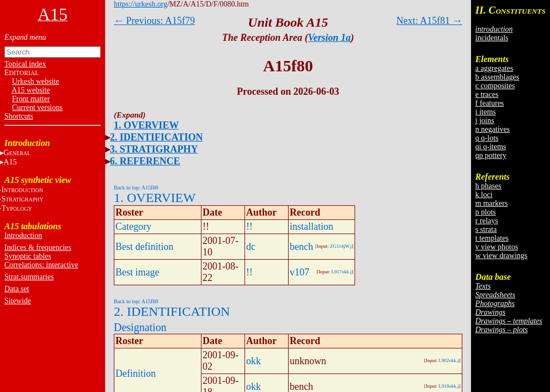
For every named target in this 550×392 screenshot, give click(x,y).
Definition (136, 373)
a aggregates (494, 68)
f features (490, 103)
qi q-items (491, 147)
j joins (485, 121)
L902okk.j (449, 360)
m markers (491, 203)
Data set (17, 289)
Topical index (25, 64)
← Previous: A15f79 (154, 21)
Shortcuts (19, 116)
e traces (487, 94)
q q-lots (487, 138)
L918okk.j (449, 386)
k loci (484, 195)
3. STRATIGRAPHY (154, 149)
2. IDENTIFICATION (157, 137)
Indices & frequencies (38, 247)
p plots (486, 212)
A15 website (30, 90)
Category (133, 226)
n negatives (493, 129)
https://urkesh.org (140, 4)
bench (301, 247)
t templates (492, 238)
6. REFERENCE (145, 161)
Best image (137, 272)
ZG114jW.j (341, 246)
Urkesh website (36, 81)
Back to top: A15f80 (136, 188)
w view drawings (502, 256)
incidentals (492, 38)
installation (311, 226)
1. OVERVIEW (146, 125)
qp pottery (491, 155)
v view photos (497, 247)
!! (249, 226)
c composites (495, 86)
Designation (140, 327)
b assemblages (497, 77)
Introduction (23, 235)
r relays (487, 221)
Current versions (37, 108)
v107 (300, 272)
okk (253, 361)
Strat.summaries (29, 277)
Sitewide (18, 301)
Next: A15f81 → (429, 21)
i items (486, 112)
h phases (488, 186)
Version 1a (330, 38)
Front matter (31, 99)
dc (251, 247)
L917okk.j (342, 272)
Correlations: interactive (41, 265)
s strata (486, 229)
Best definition (145, 247)
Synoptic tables (28, 256)
